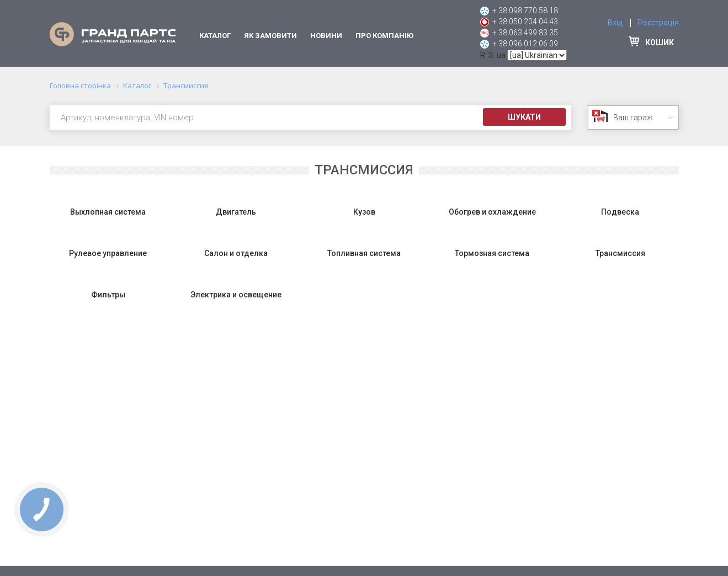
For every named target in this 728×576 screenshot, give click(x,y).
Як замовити (270, 36)
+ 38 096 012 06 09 (525, 44)
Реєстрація (658, 23)
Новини (326, 36)
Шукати (524, 117)
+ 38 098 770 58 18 (525, 10)
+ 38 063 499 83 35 (525, 33)
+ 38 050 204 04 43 (525, 22)
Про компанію (384, 36)
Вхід (615, 23)
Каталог (215, 36)
